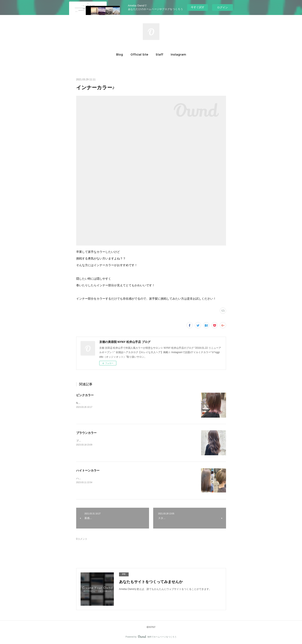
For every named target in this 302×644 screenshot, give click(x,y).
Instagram (178, 55)
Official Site (139, 55)
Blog (120, 55)
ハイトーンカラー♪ (87, 478)
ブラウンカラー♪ (86, 441)
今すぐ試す (198, 7)
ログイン (222, 7)
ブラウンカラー (86, 433)
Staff (159, 55)
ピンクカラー (85, 395)
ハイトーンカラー (88, 470)
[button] (120, 55)
